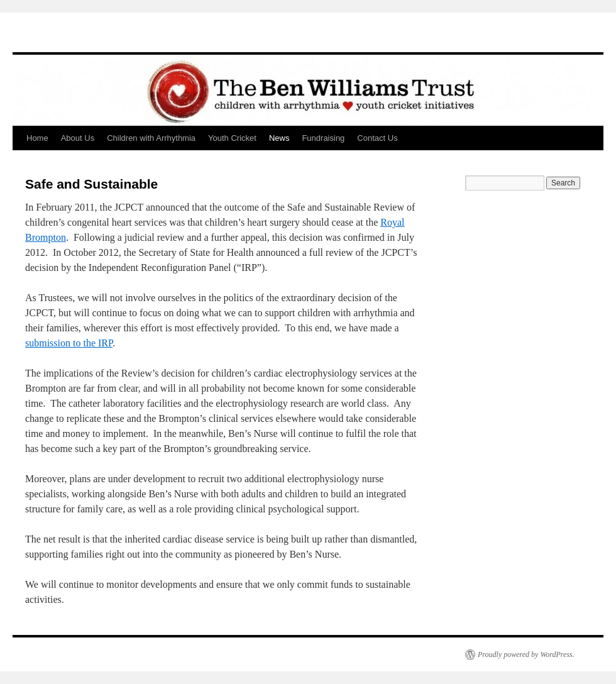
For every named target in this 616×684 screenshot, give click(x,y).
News (279, 138)
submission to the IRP (69, 343)
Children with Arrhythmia (151, 138)
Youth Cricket (232, 138)
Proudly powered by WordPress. (526, 654)
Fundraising (323, 138)
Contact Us (377, 138)
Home (37, 138)
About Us (78, 138)
